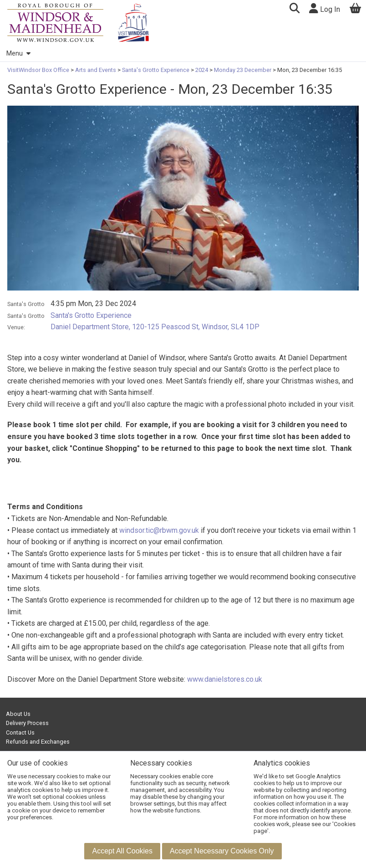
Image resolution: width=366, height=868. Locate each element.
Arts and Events (96, 70)
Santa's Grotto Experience (156, 70)
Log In (325, 8)
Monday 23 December (243, 70)
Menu (18, 54)
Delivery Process (27, 723)
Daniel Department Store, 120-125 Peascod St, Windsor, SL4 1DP (155, 327)
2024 (202, 70)
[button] (294, 9)
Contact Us (20, 733)
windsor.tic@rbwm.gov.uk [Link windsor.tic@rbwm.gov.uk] (159, 530)
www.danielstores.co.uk (225, 679)
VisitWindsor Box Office (39, 70)
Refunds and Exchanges (38, 742)
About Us (18, 714)
